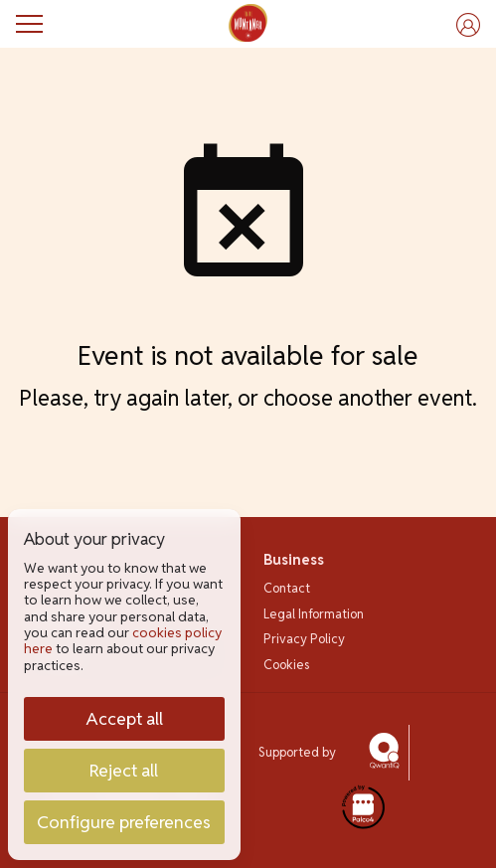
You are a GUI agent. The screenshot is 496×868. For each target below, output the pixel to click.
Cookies (287, 665)
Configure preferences (124, 822)
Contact (287, 588)
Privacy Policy (304, 639)
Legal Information (314, 614)
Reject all (124, 770)
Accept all (124, 718)
